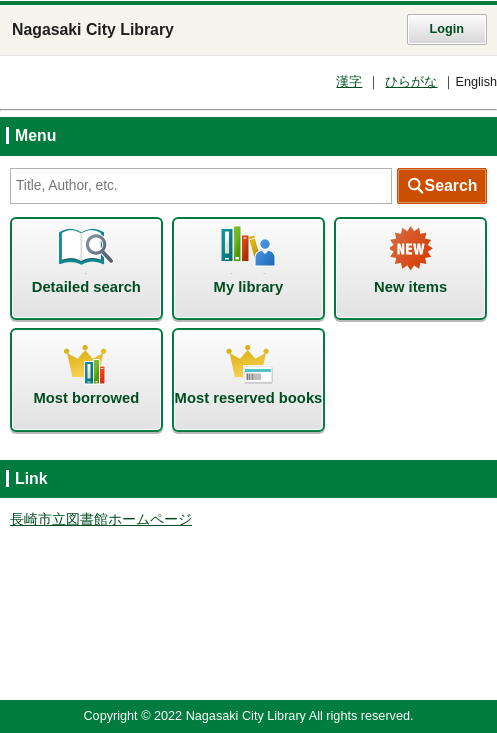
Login (447, 29)
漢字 (349, 82)
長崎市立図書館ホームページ (101, 519)
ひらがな (411, 82)
